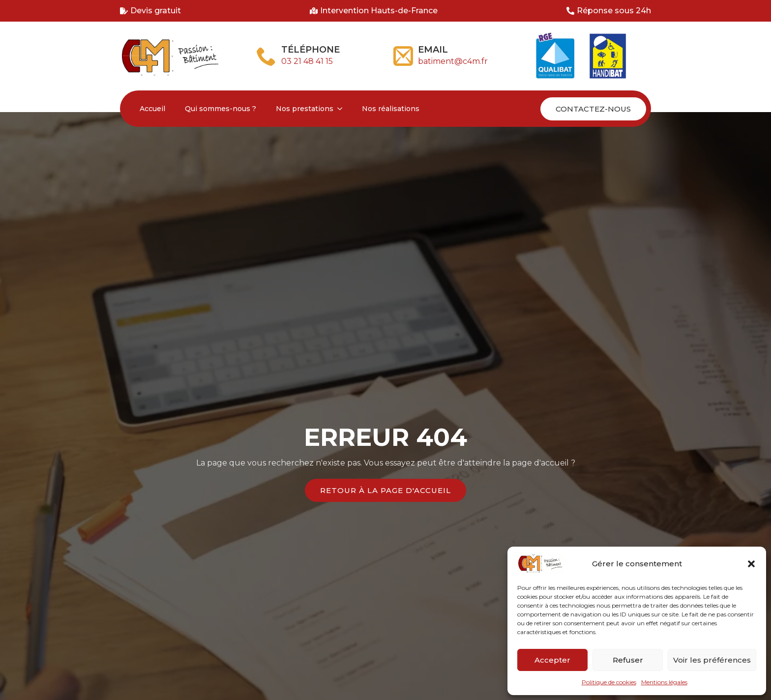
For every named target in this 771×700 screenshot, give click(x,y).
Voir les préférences (712, 660)
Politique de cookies (609, 682)
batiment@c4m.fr (453, 61)
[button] (751, 564)
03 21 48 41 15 (307, 61)
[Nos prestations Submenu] (343, 109)
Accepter (552, 660)
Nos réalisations (391, 109)
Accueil (152, 109)
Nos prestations (305, 109)
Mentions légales (664, 682)
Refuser (628, 660)
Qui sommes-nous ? (221, 109)
